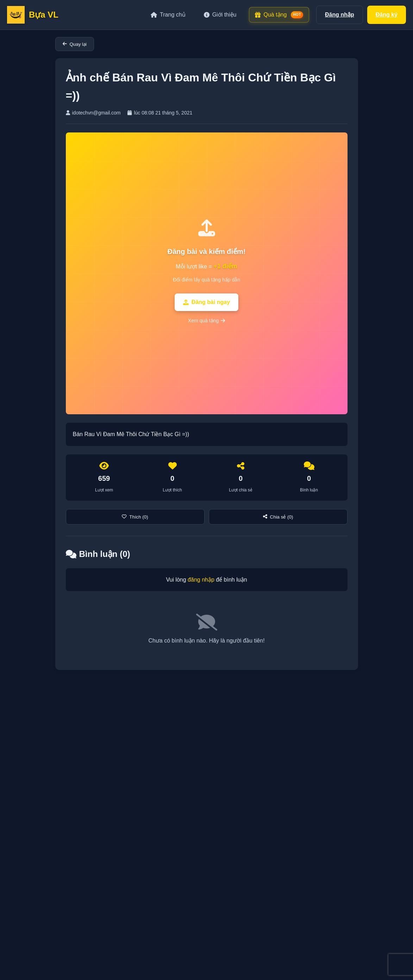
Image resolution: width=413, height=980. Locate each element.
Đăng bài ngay (206, 302)
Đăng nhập (340, 15)
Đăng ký (387, 15)
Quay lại (75, 44)
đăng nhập (201, 580)
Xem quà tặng (206, 321)
